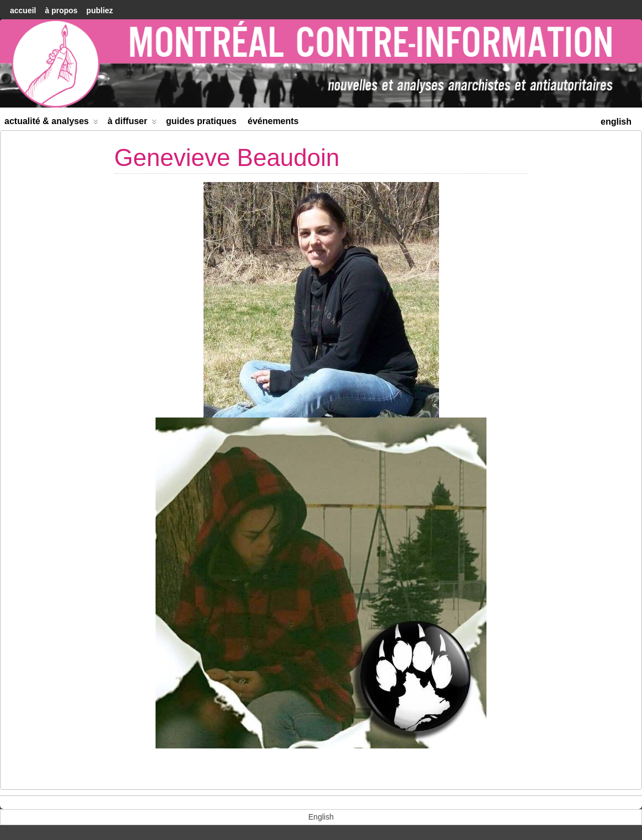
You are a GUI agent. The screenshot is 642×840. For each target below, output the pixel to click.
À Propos (61, 10)
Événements (273, 121)
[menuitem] (616, 121)
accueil (23, 10)
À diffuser (132, 123)
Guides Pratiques (201, 121)
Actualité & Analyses (51, 123)
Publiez (100, 10)
